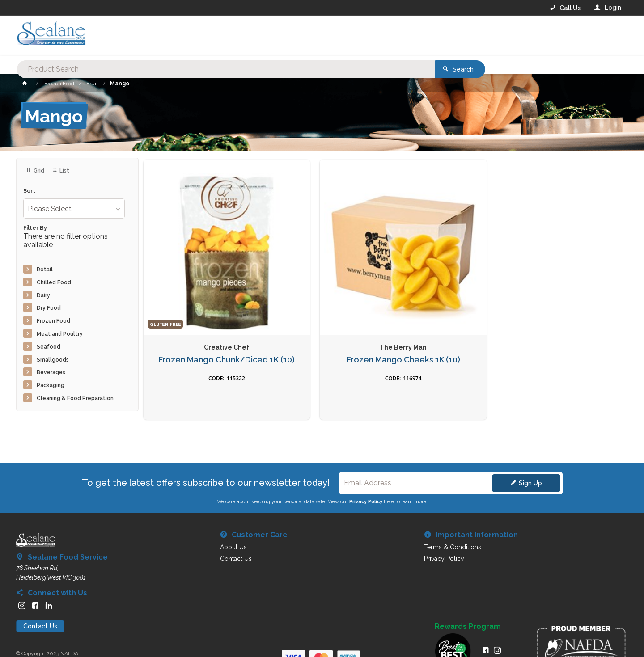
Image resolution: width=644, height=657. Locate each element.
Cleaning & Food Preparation (75, 398)
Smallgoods (53, 360)
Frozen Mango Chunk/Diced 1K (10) (200, 308)
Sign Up (530, 458)
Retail (45, 270)
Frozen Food (53, 321)
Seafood (49, 347)
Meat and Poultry (60, 334)
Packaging (51, 385)
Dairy (43, 295)
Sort (29, 191)
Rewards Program (468, 602)
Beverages (51, 372)
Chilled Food (54, 282)
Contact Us (40, 601)
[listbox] (74, 208)
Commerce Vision (68, 635)
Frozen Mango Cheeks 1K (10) (322, 308)
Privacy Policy (366, 476)
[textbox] (286, 36)
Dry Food (49, 308)
